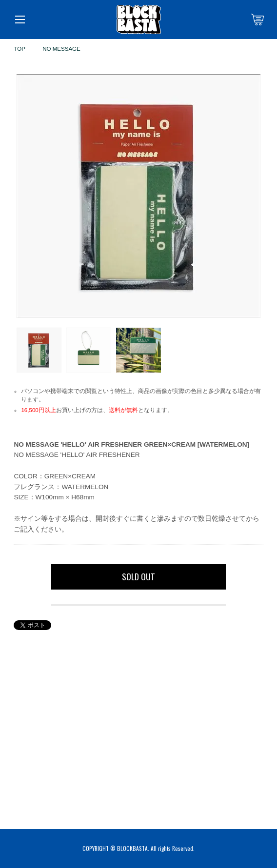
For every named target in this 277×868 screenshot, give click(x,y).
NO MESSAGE (61, 49)
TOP (20, 49)
